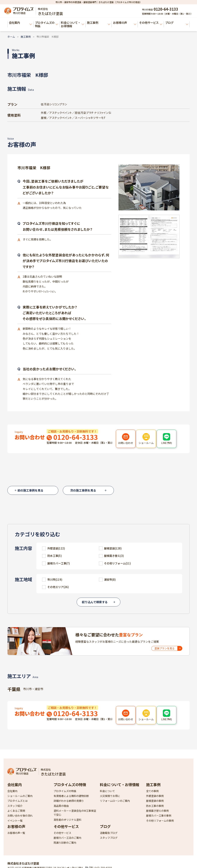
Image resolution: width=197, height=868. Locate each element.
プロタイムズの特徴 (70, 784)
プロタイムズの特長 (47, 24)
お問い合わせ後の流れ (20, 816)
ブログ (177, 23)
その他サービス (151, 23)
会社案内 (20, 23)
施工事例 (98, 23)
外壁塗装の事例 (155, 796)
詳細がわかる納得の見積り (69, 801)
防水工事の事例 (155, 806)
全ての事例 (152, 791)
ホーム (11, 37)
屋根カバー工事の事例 (159, 816)
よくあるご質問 (16, 811)
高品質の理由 (61, 806)
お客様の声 (125, 23)
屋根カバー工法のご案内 (67, 838)
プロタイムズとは (17, 801)
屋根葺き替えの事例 (157, 811)
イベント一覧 (15, 821)
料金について (107, 791)
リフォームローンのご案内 (115, 801)
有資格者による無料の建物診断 (71, 796)
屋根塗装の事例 (155, 801)
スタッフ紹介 (15, 806)
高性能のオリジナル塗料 (67, 820)
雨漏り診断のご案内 (65, 843)
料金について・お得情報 (72, 24)
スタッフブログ (109, 838)
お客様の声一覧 (16, 833)
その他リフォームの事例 (160, 821)
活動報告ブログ (109, 833)
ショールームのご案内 (20, 796)
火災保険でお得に (110, 796)
